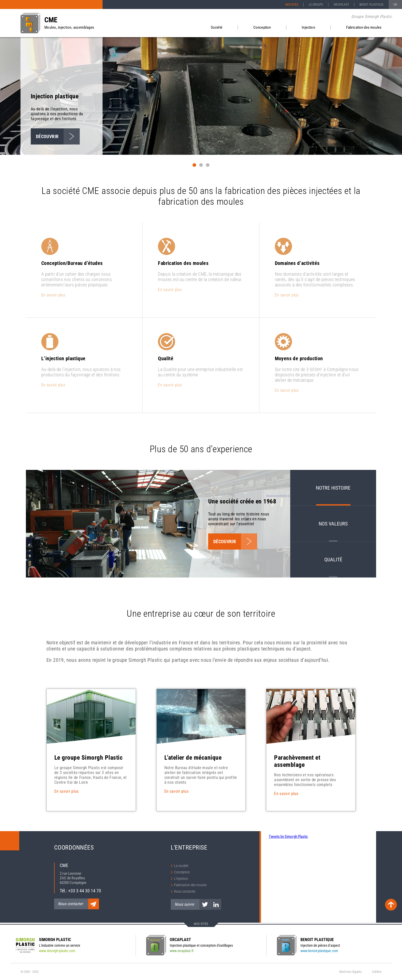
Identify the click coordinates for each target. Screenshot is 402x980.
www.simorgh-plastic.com (57, 951)
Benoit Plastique (371, 5)
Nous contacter (185, 891)
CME (51, 20)
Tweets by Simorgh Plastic (288, 837)
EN (395, 5)
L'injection (181, 879)
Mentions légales (350, 972)
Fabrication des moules (364, 27)
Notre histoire (333, 488)
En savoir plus (53, 295)
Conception (262, 27)
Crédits (377, 972)
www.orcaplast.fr (182, 951)
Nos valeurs (333, 524)
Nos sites (292, 5)
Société (217, 27)
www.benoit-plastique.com (319, 951)
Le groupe (316, 5)
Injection (308, 27)
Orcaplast (341, 5)
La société (181, 866)
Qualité (333, 560)
